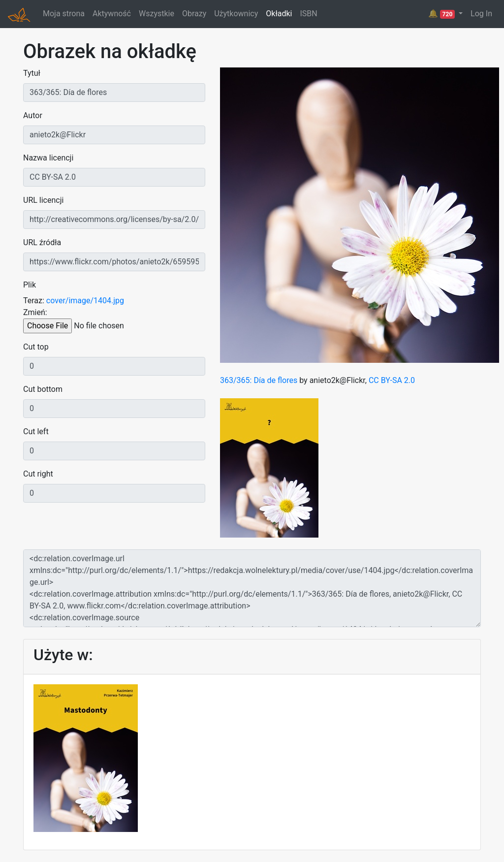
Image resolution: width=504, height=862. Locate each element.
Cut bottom (43, 389)
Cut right (38, 474)
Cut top (36, 347)
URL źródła (42, 242)
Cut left (36, 431)
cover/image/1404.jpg (85, 301)
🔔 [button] (442, 14)
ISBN (308, 14)
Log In (481, 14)
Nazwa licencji (48, 158)
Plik (30, 285)
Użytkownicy (236, 14)
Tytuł (32, 73)
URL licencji (43, 200)
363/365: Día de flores (259, 380)
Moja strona (64, 14)
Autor (33, 115)
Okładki (279, 14)
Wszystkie (157, 14)
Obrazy (194, 14)
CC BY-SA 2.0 (392, 380)
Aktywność (112, 14)
